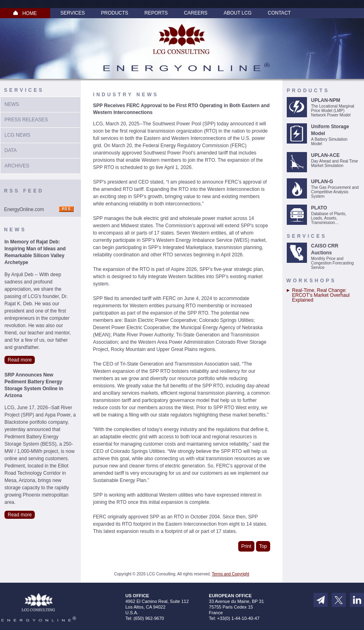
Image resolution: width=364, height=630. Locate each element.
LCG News (17, 135)
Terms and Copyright (231, 574)
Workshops (311, 281)
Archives (17, 166)
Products (115, 13)
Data (11, 150)
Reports (156, 13)
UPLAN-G (322, 182)
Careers (196, 13)
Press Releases (26, 120)
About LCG (238, 13)
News (12, 104)
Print (247, 546)
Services (72, 13)
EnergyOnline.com (24, 209)
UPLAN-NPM (326, 100)
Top (263, 546)
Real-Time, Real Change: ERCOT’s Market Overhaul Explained (321, 295)
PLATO (319, 208)
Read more (20, 360)
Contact (279, 13)
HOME (25, 13)
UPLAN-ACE (325, 155)
